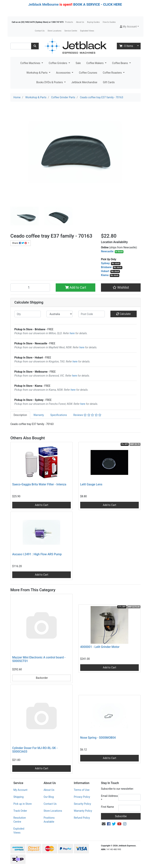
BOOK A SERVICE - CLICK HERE (98, 4)
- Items (126, 46)
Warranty (39, 415)
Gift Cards (109, 82)
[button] (129, 27)
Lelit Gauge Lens (91, 484)
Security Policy (82, 804)
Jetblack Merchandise (84, 82)
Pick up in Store (23, 804)
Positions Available (49, 820)
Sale (78, 63)
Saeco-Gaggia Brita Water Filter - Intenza (39, 484)
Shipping (18, 797)
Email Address (109, 798)
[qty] (28, 314)
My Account (20, 790)
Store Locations (54, 31)
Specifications (59, 415)
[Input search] (21, 46)
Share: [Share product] (20, 243)
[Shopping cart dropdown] (138, 46)
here (72, 333)
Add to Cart (76, 288)
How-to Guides (109, 22)
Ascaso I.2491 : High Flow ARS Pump (37, 554)
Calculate (123, 314)
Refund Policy (82, 818)
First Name (107, 807)
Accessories (64, 73)
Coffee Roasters (113, 73)
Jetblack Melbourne (44, 4)
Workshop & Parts (37, 73)
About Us (80, 22)
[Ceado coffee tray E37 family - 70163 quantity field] (30, 288)
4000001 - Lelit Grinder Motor (100, 647)
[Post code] (92, 314)
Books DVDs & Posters (50, 82)
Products (69, 22)
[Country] (60, 314)
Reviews (87, 415)
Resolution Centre (20, 820)
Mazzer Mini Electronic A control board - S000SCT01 (39, 659)
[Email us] (104, 824)
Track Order (20, 811)
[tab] (20, 415)
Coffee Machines (30, 63)
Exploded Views (87, 31)
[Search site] (35, 46)
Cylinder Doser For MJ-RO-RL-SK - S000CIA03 (35, 750)
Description (20, 415)
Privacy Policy (82, 797)
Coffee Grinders (58, 63)
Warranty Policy (83, 811)
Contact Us (40, 31)
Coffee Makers (95, 63)
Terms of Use (82, 790)
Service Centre (71, 31)
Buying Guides (94, 22)
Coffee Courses (88, 73)
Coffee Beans (120, 63)
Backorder (42, 678)
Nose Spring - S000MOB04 (98, 738)
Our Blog (49, 797)
